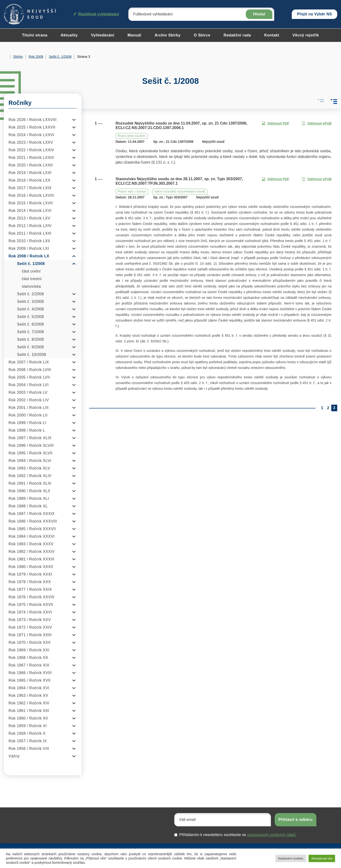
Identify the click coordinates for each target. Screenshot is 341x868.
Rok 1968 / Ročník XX (28, 658)
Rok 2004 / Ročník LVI (29, 385)
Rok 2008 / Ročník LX (29, 256)
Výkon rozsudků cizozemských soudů (180, 192)
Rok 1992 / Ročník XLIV (30, 476)
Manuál (135, 35)
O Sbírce (202, 35)
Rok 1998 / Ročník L (27, 430)
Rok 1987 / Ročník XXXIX (32, 514)
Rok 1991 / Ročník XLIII (30, 483)
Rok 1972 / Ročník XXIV (30, 627)
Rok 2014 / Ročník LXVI (30, 211)
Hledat (259, 14)
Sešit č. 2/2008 (30, 294)
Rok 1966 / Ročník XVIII (30, 673)
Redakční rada (237, 35)
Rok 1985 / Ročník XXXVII (32, 529)
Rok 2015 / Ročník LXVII (31, 203)
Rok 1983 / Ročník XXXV (31, 544)
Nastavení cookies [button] (291, 858)
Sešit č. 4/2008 (30, 309)
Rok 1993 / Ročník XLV (29, 468)
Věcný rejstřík (306, 35)
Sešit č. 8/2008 (30, 339)
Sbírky (18, 57)
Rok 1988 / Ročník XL (28, 506)
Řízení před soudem (132, 136)
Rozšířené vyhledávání (96, 14)
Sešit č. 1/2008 (60, 57)
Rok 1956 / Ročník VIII (29, 749)
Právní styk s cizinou (132, 192)
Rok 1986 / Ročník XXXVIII (33, 521)
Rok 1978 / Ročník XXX (30, 582)
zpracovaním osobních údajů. (272, 835)
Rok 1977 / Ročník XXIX (30, 589)
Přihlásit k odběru (296, 820)
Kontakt (272, 35)
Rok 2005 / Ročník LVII (29, 377)
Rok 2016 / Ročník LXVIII (31, 195)
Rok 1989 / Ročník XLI (29, 499)
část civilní (31, 271)
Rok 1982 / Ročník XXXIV (32, 552)
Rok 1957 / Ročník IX (28, 741)
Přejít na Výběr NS (314, 14)
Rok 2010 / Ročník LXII (29, 241)
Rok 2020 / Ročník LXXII (31, 165)
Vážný (14, 756)
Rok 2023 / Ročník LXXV (31, 142)
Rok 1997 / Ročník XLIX (30, 438)
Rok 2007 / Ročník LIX (29, 362)
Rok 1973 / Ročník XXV (30, 620)
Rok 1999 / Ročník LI (27, 423)
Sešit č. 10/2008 (32, 355)
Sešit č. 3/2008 (30, 302)
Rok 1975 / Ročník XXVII (31, 605)
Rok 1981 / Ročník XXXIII (31, 559)
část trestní (32, 279)
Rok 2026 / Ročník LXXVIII (33, 120)
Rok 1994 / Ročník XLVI (30, 461)
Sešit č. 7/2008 (30, 332)
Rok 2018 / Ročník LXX (29, 180)
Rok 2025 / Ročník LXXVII (32, 127)
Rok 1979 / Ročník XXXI (30, 574)
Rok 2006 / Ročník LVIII (30, 370)
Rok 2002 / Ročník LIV (29, 400)
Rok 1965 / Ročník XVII (29, 680)
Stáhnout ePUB (317, 123)
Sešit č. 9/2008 (30, 347)
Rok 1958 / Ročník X (27, 733)
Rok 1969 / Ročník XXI (29, 650)
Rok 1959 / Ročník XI (28, 726)
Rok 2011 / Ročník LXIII (30, 233)
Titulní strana (35, 35)
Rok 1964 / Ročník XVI (29, 688)
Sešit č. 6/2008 (30, 324)
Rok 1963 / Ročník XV (28, 696)
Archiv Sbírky (168, 35)
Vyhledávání (103, 35)
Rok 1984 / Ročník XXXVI (32, 536)
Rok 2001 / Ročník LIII (29, 408)
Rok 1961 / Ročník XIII (29, 711)
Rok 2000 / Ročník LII (28, 415)
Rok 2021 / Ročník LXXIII (31, 158)
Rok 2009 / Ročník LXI (29, 248)
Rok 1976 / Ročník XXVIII (31, 597)
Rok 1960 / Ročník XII (28, 718)
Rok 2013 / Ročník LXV (29, 218)
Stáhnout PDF (276, 123)
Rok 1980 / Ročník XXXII (31, 567)
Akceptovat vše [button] (322, 858)
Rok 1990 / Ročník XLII (29, 491)
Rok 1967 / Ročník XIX (29, 665)
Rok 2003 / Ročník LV (28, 392)
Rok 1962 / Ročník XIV (29, 703)
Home (6, 57)
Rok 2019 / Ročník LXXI (30, 173)
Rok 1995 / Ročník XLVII (31, 453)
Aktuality (69, 35)
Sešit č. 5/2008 (30, 317)
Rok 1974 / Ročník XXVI (30, 612)
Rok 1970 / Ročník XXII (29, 642)
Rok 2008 (36, 57)
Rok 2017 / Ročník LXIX (30, 188)
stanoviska (31, 286)
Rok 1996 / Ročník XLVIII (31, 445)
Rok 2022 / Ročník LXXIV (31, 150)
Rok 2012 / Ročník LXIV (30, 226)
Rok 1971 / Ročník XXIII (30, 635)
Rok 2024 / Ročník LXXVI (31, 135)
